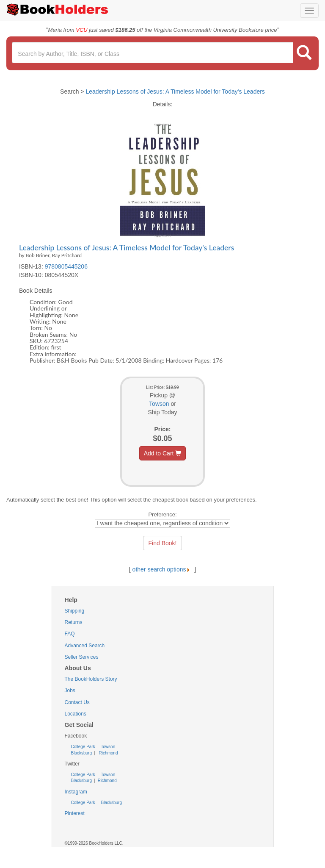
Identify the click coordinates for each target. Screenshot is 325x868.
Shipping (75, 611)
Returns (74, 622)
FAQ (70, 634)
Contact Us (77, 702)
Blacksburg (81, 753)
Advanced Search (85, 646)
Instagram (76, 792)
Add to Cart (163, 453)
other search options (163, 569)
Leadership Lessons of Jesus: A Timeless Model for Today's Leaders (175, 92)
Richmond (108, 753)
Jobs (70, 691)
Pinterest (75, 813)
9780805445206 (66, 266)
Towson (159, 404)
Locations (76, 714)
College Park (84, 747)
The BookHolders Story (91, 679)
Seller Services (82, 657)
